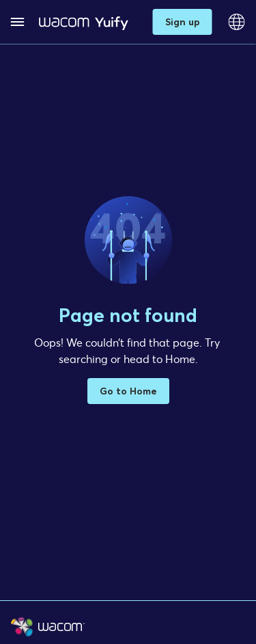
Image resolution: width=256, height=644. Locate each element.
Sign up (183, 22)
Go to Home (128, 391)
